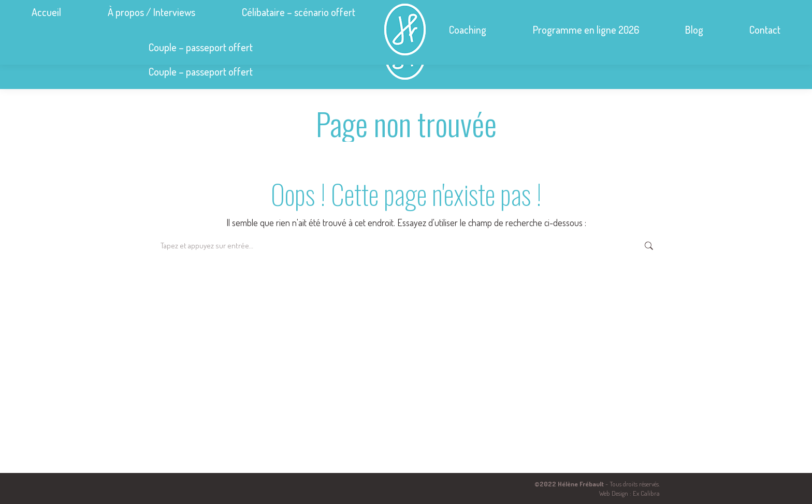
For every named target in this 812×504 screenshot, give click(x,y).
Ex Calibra (646, 493)
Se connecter (759, 10)
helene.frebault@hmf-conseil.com (622, 10)
